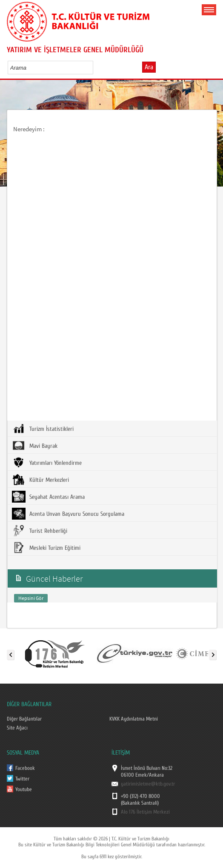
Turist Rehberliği (40, 531)
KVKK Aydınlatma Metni (134, 719)
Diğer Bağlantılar (24, 719)
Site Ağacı (17, 728)
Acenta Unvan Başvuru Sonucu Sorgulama (68, 514)
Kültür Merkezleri (40, 480)
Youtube (24, 789)
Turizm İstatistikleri (43, 429)
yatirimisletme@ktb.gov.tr (148, 784)
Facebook (25, 768)
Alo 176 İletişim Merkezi (145, 812)
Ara (149, 67)
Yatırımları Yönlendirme (47, 463)
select (96, 68)
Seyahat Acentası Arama (48, 497)
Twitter (22, 779)
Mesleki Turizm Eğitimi (46, 548)
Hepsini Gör (31, 598)
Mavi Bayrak (35, 446)
